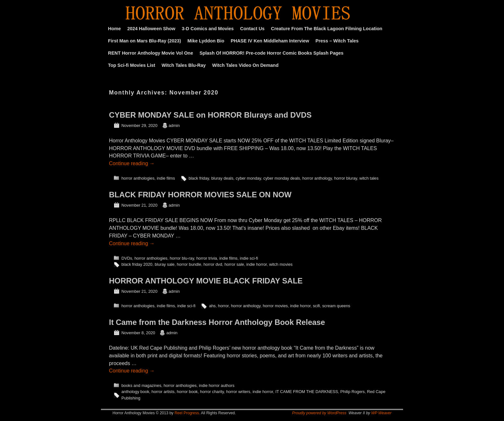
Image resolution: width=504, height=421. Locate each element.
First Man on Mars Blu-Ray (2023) (144, 41)
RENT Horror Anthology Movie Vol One (151, 53)
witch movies (281, 264)
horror (223, 306)
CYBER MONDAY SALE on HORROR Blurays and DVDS (210, 115)
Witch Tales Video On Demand (245, 65)
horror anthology (317, 178)
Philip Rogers (353, 392)
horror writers (238, 392)
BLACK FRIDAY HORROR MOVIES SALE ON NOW (200, 195)
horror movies (275, 306)
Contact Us (252, 29)
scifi (316, 306)
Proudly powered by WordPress (319, 413)
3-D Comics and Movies (208, 29)
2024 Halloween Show (151, 29)
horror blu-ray (182, 258)
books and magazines (141, 385)
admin (174, 125)
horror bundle (189, 264)
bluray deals (222, 178)
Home (114, 29)
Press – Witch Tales (337, 41)
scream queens (336, 306)
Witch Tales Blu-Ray (184, 65)
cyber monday (248, 178)
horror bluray (346, 178)
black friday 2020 (137, 264)
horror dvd (213, 264)
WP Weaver (381, 413)
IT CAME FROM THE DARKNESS (307, 392)
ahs (212, 306)
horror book (187, 392)
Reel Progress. (187, 413)
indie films (166, 178)
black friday (199, 178)
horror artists (163, 392)
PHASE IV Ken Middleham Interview (270, 41)
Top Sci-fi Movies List (132, 65)
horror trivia (207, 258)
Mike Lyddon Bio (206, 41)
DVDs (127, 258)
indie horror (256, 264)
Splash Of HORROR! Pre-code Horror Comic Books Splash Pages (272, 53)
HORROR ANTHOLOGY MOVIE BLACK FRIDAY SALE (206, 281)
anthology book (135, 392)
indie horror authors (217, 385)
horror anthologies (138, 178)
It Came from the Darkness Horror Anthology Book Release (217, 322)
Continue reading (132, 163)
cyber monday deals (282, 178)
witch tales (369, 178)
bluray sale (165, 264)
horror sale (234, 264)
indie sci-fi (249, 258)
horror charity (212, 392)
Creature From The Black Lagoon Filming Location (327, 29)
